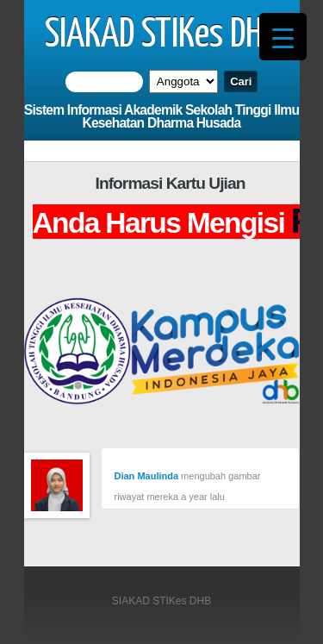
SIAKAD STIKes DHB (161, 35)
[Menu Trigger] (283, 37)
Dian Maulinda (147, 476)
